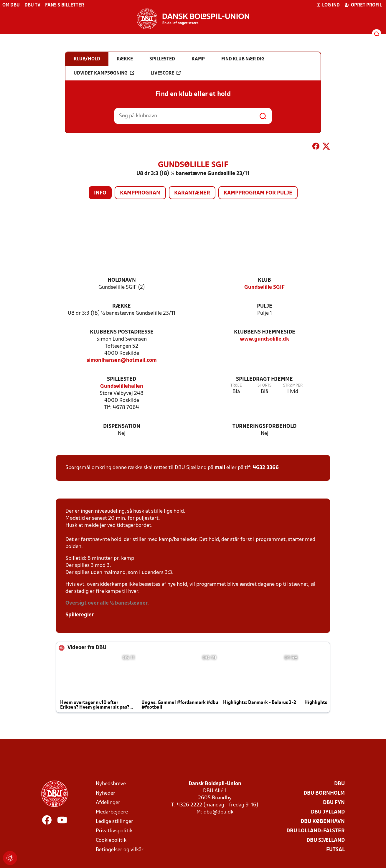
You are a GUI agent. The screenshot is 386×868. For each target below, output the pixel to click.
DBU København (323, 822)
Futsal (335, 850)
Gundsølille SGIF (264, 287)
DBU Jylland (328, 812)
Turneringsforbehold (264, 426)
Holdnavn (122, 280)
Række (122, 306)
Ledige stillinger (114, 822)
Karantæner (192, 193)
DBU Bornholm (324, 793)
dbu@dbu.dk (218, 812)
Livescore (166, 73)
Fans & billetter (65, 5)
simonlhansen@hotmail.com (122, 360)
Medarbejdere (112, 812)
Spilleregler (80, 615)
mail (220, 468)
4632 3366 (266, 468)
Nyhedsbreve (111, 784)
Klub (264, 280)
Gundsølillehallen (122, 386)
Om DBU (11, 5)
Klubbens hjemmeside (265, 332)
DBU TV (32, 5)
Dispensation (122, 426)
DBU (339, 784)
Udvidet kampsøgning (104, 73)
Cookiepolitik (111, 840)
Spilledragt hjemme (264, 379)
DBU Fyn (334, 803)
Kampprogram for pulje (258, 193)
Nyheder (105, 793)
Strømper (293, 386)
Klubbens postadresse (122, 332)
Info (100, 193)
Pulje (265, 306)
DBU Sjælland (326, 840)
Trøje (236, 386)
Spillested (122, 379)
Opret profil (363, 5)
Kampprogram (140, 193)
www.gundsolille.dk (264, 339)
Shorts (264, 386)
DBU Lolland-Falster (316, 831)
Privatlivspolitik (114, 831)
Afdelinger (108, 803)
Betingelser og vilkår (120, 850)
